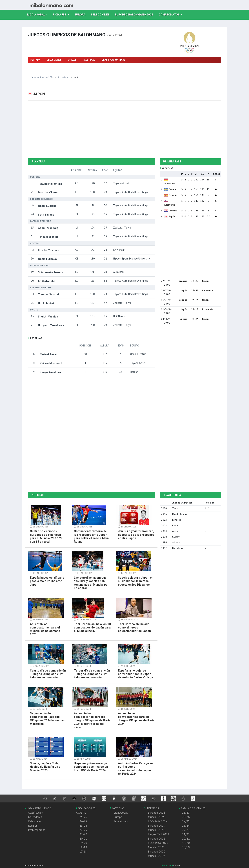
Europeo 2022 (157, 838)
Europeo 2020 (157, 851)
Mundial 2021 (156, 847)
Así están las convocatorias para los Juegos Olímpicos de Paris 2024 (136, 719)
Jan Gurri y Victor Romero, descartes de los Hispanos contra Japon (136, 535)
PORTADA (35, 60)
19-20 (83, 843)
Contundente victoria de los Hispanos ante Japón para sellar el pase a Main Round (91, 536)
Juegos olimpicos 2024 (42, 77)
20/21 (186, 838)
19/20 (186, 843)
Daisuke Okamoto (50, 192)
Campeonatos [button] (169, 15)
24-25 (83, 821)
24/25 (186, 821)
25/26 (186, 817)
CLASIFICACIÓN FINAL (114, 60)
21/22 (186, 834)
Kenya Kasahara (50, 372)
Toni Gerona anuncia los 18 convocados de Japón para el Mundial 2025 (92, 627)
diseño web (167, 865)
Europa (81, 14)
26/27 (186, 813)
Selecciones (102, 14)
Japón (172, 216)
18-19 (83, 847)
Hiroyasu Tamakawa (51, 325)
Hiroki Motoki (47, 303)
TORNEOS (152, 808)
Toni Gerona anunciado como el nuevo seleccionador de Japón (134, 627)
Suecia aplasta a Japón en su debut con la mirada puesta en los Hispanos (136, 581)
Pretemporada (37, 830)
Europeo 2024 (157, 826)
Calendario (35, 821)
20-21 (83, 838)
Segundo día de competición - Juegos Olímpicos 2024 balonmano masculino (48, 719)
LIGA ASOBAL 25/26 (38, 808)
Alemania (170, 184)
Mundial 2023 (156, 830)
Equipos (33, 826)
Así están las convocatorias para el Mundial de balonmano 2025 (45, 629)
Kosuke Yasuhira (49, 250)
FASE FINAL (89, 60)
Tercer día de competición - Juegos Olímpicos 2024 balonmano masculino (92, 674)
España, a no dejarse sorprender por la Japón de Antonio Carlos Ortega (135, 674)
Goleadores (35, 817)
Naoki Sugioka (47, 206)
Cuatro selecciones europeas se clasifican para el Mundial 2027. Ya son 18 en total (46, 536)
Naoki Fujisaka (47, 259)
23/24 (186, 826)
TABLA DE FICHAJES (192, 808)
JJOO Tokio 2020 (158, 843)
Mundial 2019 (156, 856)
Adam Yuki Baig (48, 228)
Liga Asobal (121, 813)
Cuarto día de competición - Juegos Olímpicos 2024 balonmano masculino (48, 674)
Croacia (173, 211)
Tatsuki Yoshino (48, 237)
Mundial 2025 (156, 817)
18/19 (186, 847)
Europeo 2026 (157, 813)
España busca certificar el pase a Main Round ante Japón (48, 581)
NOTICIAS (117, 808)
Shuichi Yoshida (48, 316)
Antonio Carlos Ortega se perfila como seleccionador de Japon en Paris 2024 (135, 769)
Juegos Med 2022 (159, 834)
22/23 (186, 830)
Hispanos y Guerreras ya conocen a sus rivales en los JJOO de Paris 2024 (91, 767)
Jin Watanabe (47, 281)
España (173, 195)
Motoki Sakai (48, 354)
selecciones (64, 77)
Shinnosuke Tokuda (51, 272)
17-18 (83, 851)
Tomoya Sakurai (48, 294)
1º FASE (72, 60)
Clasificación (36, 813)
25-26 (83, 817)
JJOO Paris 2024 (158, 821)
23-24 (83, 826)
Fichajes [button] (60, 15)
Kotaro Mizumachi (52, 363)
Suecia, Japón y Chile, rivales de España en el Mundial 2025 (46, 767)
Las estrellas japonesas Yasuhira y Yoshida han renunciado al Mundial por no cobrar (91, 583)
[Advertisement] (124, 129)
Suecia (173, 189)
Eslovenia (170, 205)
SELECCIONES (54, 60)
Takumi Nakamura (50, 184)
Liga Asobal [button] (36, 15)
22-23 (83, 830)
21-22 (83, 834)
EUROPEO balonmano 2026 (135, 14)
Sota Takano (46, 214)
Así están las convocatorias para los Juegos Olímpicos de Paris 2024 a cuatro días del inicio (92, 720)
